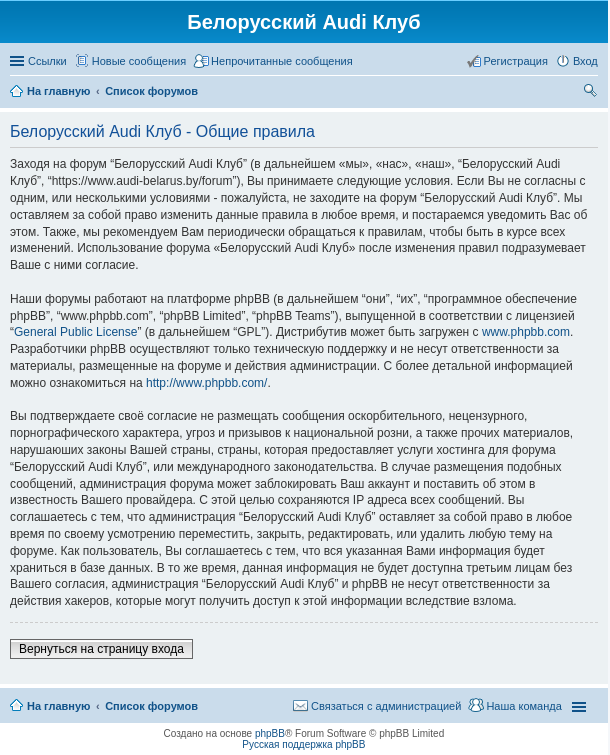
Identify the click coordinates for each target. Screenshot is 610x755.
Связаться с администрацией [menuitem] (386, 706)
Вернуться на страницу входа (101, 649)
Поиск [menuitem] (592, 93)
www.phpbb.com (526, 332)
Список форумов (151, 706)
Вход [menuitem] (585, 61)
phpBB (270, 733)
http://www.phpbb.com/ (206, 383)
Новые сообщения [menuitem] (139, 61)
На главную (58, 706)
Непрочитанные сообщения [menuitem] (282, 61)
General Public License (75, 332)
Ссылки (47, 61)
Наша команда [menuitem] (523, 706)
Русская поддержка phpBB (303, 744)
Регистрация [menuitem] (516, 61)
